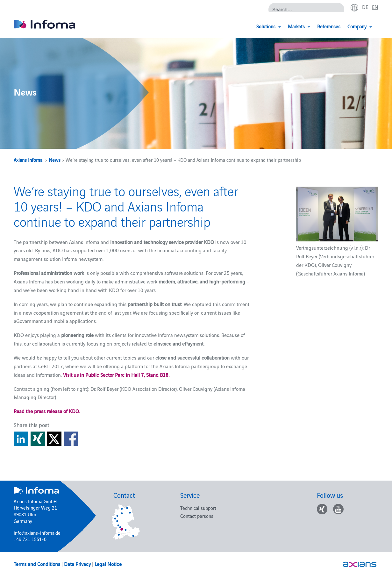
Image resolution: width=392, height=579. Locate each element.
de (365, 7)
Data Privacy (77, 564)
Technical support (198, 508)
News (55, 160)
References (329, 26)
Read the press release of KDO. (47, 411)
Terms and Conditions (37, 564)
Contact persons (197, 516)
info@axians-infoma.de (37, 533)
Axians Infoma (28, 160)
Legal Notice (108, 564)
